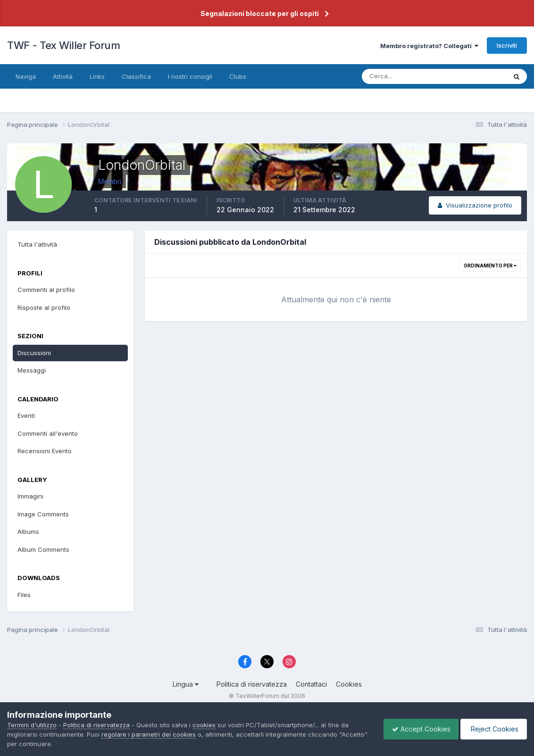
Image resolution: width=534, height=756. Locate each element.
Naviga (26, 76)
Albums (28, 532)
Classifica (136, 76)
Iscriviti (507, 45)
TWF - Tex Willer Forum (63, 45)
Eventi (26, 415)
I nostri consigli (190, 76)
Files (24, 595)
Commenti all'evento (48, 433)
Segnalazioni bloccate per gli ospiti (260, 13)
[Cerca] (403, 76)
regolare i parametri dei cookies (149, 734)
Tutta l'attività (37, 244)
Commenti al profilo (46, 290)
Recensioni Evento (45, 451)
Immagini (30, 496)
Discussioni (34, 353)
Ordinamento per (490, 266)
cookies (204, 725)
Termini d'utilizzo (32, 725)
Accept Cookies (417, 729)
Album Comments (43, 549)
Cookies (349, 684)
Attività (63, 76)
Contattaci (311, 684)
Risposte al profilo (44, 307)
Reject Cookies (492, 729)
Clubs (238, 76)
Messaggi (32, 370)
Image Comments (43, 514)
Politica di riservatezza (252, 684)
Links (97, 76)
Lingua (186, 684)
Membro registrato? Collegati (429, 46)
